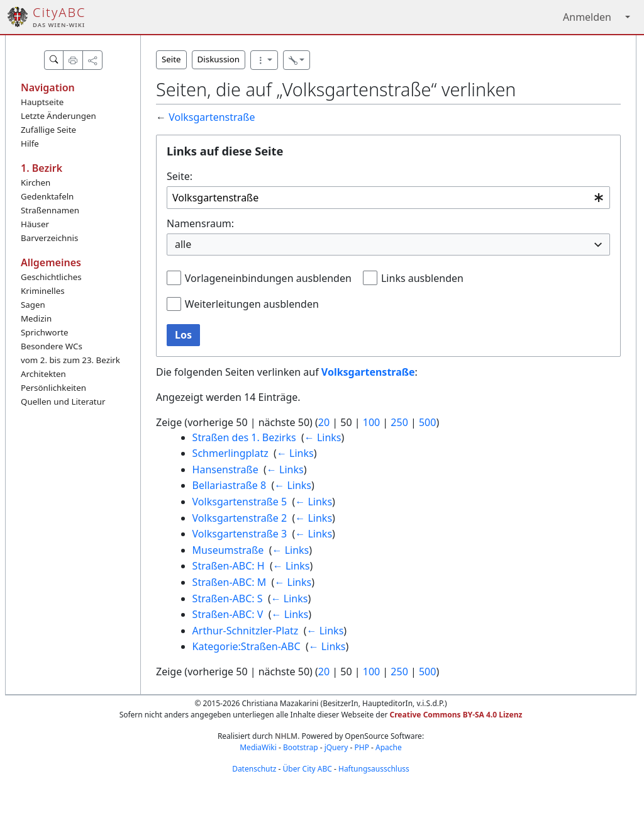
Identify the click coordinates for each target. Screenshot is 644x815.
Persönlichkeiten (53, 388)
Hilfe (30, 143)
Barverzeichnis (49, 238)
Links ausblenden (422, 278)
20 (324, 422)
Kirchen (36, 183)
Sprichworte (44, 332)
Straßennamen (50, 210)
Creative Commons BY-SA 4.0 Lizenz (456, 715)
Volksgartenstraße (212, 117)
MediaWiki (258, 747)
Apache (389, 747)
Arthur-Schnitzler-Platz (246, 631)
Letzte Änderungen (58, 116)
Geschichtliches (51, 277)
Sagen (33, 305)
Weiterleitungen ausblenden (252, 304)
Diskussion (219, 59)
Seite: (180, 176)
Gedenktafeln (47, 196)
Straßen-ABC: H (229, 566)
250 (399, 422)
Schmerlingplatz (230, 453)
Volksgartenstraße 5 (240, 502)
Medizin (36, 318)
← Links (323, 437)
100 (371, 422)
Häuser (35, 224)
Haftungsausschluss (374, 769)
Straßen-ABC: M (230, 582)
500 (427, 422)
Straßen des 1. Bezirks (244, 437)
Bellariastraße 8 (230, 485)
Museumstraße (228, 550)
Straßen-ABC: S (228, 599)
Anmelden (587, 17)
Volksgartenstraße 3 (240, 534)
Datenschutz (254, 769)
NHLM (286, 736)
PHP (361, 747)
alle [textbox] (183, 244)
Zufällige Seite (48, 130)
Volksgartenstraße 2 (240, 518)
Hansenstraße (225, 469)
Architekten (43, 374)
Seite (171, 59)
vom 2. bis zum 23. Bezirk (70, 360)
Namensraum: (200, 223)
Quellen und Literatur (63, 402)
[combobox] (388, 198)
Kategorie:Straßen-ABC (247, 646)
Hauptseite (42, 102)
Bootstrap (301, 747)
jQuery (336, 747)
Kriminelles (43, 291)
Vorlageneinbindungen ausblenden (268, 278)
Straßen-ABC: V (228, 614)
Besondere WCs (52, 346)
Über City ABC (308, 769)
